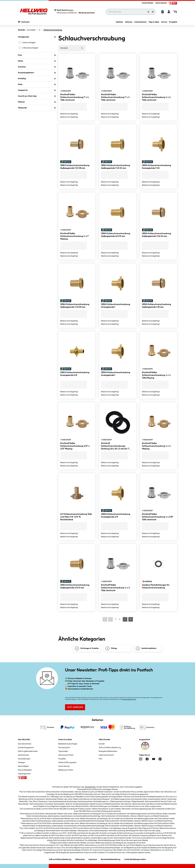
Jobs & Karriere (161, 3)
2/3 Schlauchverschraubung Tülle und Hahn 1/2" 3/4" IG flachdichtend (76, 517)
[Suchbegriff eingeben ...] (131, 12)
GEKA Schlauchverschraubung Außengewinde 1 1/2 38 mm (75, 167)
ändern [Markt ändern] (71, 10)
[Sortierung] (72, 48)
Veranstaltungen (24, 759)
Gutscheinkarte (140, 22)
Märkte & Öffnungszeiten (67, 763)
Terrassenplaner (64, 748)
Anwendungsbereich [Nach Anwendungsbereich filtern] (37, 73)
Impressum (93, 859)
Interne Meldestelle (25, 770)
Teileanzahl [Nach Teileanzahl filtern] (37, 108)
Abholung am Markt (66, 755)
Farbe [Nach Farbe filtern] (37, 84)
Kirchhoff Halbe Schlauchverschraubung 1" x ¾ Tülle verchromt (75, 97)
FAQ (100, 759)
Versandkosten (90, 787)
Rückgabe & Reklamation (108, 751)
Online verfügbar (29, 43)
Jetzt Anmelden (75, 707)
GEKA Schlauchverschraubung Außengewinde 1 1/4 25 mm (75, 306)
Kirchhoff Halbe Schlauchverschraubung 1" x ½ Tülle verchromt (115, 97)
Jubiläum (119, 22)
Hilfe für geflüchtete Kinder (28, 751)
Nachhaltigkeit (23, 766)
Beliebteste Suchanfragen (68, 744)
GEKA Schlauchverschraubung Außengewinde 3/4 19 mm (116, 235)
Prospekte (173, 22)
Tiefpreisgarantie (24, 774)
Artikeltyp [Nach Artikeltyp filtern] (37, 79)
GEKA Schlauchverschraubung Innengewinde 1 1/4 (157, 167)
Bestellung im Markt (66, 770)
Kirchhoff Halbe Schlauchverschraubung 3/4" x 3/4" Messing (75, 446)
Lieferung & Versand (106, 755)
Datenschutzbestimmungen (129, 699)
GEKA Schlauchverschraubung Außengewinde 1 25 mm (157, 306)
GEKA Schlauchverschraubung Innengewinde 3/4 (75, 374)
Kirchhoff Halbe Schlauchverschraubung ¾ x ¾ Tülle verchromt (156, 97)
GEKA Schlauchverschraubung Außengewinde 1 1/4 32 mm (116, 167)
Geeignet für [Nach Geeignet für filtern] (37, 90)
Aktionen (129, 22)
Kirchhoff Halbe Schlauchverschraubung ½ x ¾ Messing (156, 446)
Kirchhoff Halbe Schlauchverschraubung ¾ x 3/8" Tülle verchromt (158, 517)
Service (164, 22)
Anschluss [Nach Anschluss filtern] (37, 67)
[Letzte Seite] (131, 619)
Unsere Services (64, 766)
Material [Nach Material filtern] (37, 102)
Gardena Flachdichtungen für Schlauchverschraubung (156, 586)
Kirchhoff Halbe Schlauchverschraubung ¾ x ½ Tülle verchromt (116, 588)
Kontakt (102, 744)
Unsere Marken (148, 3)
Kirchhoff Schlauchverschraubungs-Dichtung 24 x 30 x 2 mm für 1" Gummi (115, 446)
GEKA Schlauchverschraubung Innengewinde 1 (116, 306)
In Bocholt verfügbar (30, 48)
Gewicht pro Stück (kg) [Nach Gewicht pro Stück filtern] (37, 96)
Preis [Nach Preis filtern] (37, 55)
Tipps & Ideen (154, 22)
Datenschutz (80, 859)
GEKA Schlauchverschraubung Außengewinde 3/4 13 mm (75, 586)
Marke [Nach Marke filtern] (37, 61)
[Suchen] (153, 12)
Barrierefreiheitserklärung (111, 859)
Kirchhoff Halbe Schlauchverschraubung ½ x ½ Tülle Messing (156, 375)
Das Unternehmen (25, 744)
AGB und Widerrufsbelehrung (110, 748)
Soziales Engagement (26, 748)
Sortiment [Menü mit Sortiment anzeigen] (24, 22)
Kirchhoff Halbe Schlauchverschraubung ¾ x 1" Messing (75, 236)
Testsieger (21, 763)
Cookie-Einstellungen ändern (135, 859)
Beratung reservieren (86, 13)
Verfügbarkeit (37, 37)
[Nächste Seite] (125, 619)
